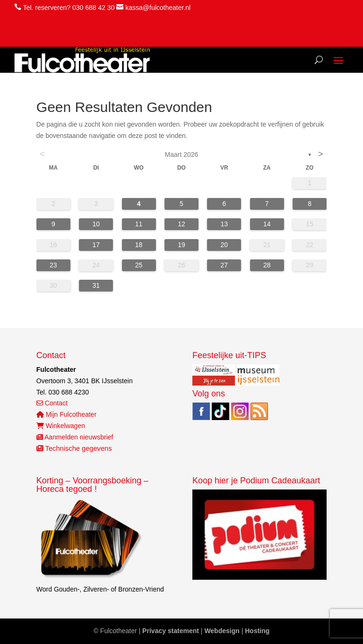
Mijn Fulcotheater (66, 414)
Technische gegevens (74, 448)
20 (225, 245)
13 (225, 224)
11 (139, 224)
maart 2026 (182, 155)
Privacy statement (171, 631)
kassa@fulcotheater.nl (158, 8)
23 (53, 265)
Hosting (257, 631)
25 (139, 265)
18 (139, 245)
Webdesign (222, 631)
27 (225, 265)
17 (96, 245)
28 (267, 265)
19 (181, 245)
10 (96, 224)
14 (267, 224)
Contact (52, 403)
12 (181, 224)
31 (96, 285)
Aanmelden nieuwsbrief (75, 437)
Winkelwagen (61, 426)
